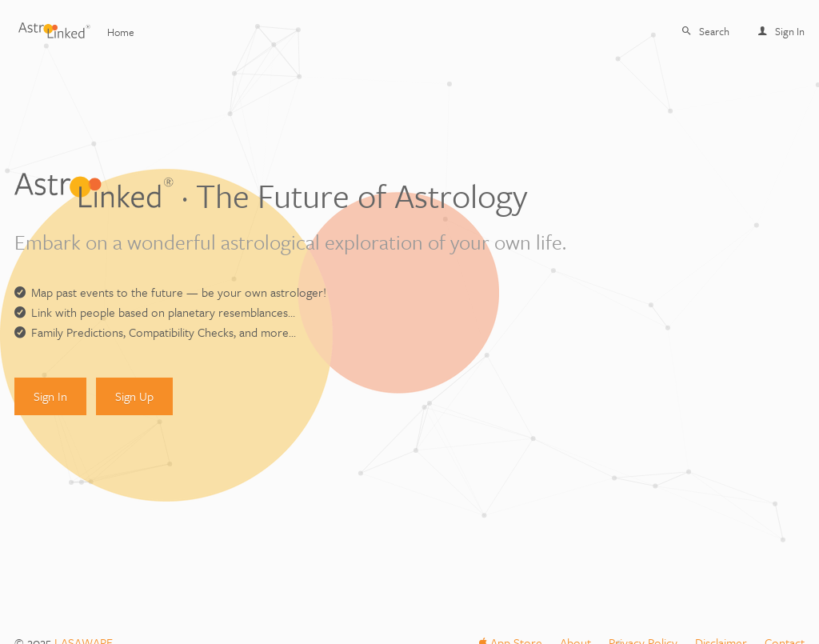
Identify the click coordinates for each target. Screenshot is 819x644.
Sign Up (134, 396)
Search (706, 31)
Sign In (781, 31)
